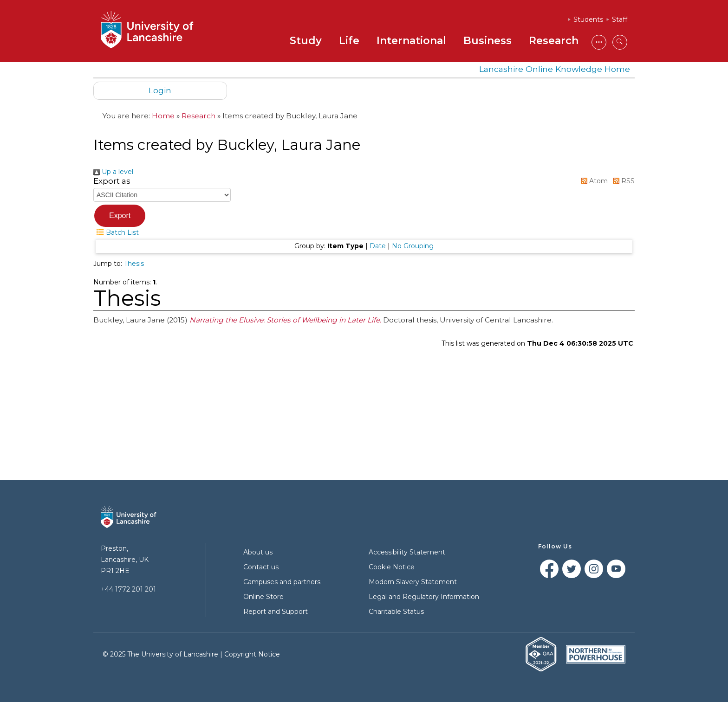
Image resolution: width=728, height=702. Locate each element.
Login (160, 90)
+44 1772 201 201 (128, 589)
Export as (112, 181)
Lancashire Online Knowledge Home (555, 69)
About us (258, 552)
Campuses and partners (282, 582)
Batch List (116, 232)
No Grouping (413, 246)
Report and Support (276, 612)
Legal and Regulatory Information (424, 597)
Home (163, 116)
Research (554, 41)
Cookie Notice (392, 567)
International (411, 41)
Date (378, 246)
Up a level (113, 172)
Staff (620, 19)
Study (306, 41)
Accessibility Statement (407, 552)
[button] (120, 216)
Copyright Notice (252, 654)
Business (487, 41)
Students (588, 19)
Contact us (261, 567)
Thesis (134, 264)
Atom (593, 181)
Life (349, 41)
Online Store (263, 597)
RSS (622, 181)
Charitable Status (396, 612)
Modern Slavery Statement (413, 582)
